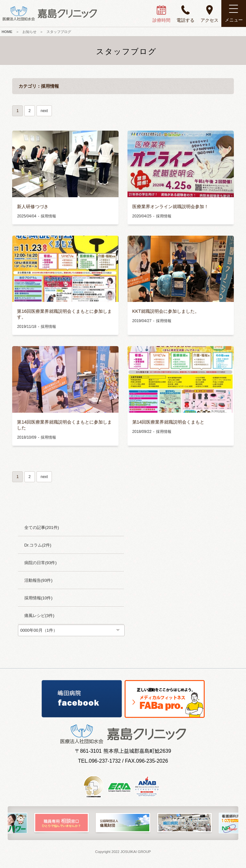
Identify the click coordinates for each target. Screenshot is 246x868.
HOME (7, 32)
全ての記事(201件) (42, 527)
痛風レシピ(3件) (39, 616)
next (44, 111)
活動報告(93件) (38, 580)
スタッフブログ (59, 32)
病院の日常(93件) (41, 563)
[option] (61, 823)
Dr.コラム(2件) (38, 545)
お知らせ (29, 32)
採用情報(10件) (38, 598)
